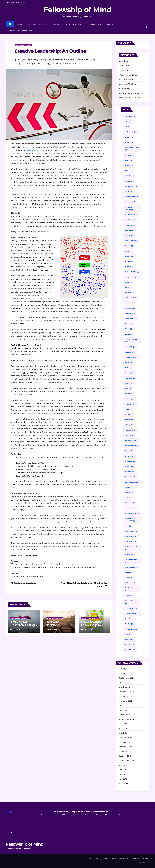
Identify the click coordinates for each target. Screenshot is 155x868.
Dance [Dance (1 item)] (128, 251)
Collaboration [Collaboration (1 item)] (131, 186)
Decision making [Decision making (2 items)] (132, 272)
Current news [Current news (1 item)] (131, 241)
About (57, 24)
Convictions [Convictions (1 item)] (130, 220)
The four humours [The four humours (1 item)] (131, 589)
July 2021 (123, 705)
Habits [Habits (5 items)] (128, 324)
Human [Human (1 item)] (128, 334)
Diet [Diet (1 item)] (127, 287)
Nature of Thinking (127, 84)
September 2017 (126, 719)
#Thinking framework (61, 63)
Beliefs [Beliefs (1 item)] (128, 155)
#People (18, 63)
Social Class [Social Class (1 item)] (130, 542)
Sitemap (110, 24)
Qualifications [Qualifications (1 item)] (131, 440)
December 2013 (126, 747)
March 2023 (124, 687)
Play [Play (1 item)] (127, 409)
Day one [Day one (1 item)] (129, 261)
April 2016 (123, 728)
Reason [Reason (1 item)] (129, 451)
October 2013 (125, 756)
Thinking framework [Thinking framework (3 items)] (132, 602)
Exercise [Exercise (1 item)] (129, 303)
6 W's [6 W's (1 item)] (128, 122)
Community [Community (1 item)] (130, 202)
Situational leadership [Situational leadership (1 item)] (130, 520)
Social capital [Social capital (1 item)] (131, 536)
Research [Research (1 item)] (129, 472)
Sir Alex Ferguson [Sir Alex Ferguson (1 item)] (132, 513)
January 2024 (125, 669)
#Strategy (46, 63)
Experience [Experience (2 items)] (130, 308)
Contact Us (94, 24)
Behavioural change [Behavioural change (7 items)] (132, 149)
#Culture (68, 60)
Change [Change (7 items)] (129, 181)
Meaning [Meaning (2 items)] (129, 373)
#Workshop (78, 63)
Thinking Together (38, 24)
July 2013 (123, 770)
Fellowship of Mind (77, 10)
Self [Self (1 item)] (127, 498)
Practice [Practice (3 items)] (129, 420)
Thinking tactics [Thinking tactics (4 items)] (132, 614)
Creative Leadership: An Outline (50, 51)
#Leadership (79, 60)
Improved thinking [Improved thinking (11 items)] (131, 341)
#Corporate (46, 60)
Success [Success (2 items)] (129, 578)
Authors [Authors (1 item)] (129, 137)
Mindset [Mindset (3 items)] (129, 394)
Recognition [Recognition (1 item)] (130, 456)
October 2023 (125, 673)
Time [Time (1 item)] (128, 619)
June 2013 (123, 774)
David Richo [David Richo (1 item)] (130, 256)
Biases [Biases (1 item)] (128, 160)
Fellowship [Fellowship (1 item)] (130, 313)
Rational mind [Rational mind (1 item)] (131, 446)
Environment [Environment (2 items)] (131, 298)
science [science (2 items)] (129, 492)
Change (122, 66)
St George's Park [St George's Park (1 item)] (132, 567)
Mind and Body (126, 79)
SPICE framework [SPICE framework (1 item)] (131, 561)
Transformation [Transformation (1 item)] (131, 629)
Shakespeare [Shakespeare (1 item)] (131, 508)
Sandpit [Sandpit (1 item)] (129, 487)
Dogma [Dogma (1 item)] (128, 293)
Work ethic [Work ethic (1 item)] (130, 640)
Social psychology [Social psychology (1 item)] (131, 548)
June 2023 (124, 683)
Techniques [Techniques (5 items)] (130, 583)
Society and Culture (128, 98)
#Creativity (58, 60)
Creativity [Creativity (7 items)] (130, 230)
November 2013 (126, 751)
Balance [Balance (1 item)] (129, 142)
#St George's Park (32, 63)
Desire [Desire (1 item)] (128, 282)
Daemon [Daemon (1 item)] (129, 246)
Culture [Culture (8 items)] (129, 235)
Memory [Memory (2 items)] (129, 383)
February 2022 (125, 701)
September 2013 (126, 761)
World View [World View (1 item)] (130, 650)
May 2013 (123, 779)
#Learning (91, 60)
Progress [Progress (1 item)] (129, 435)
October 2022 (125, 696)
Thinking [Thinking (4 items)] (129, 596)
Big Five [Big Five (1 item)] (129, 166)
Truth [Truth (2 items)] (128, 634)
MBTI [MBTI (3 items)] (128, 368)
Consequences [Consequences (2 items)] (131, 215)
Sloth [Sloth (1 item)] (128, 526)
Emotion (123, 70)
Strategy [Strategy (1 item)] (129, 572)
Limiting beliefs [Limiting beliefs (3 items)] (132, 357)
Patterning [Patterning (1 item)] (130, 399)
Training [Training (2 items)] (129, 624)
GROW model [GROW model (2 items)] (131, 319)
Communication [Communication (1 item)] (132, 197)
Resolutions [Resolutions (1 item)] (130, 477)
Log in (10, 832)
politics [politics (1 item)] (129, 414)
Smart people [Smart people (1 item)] (131, 531)
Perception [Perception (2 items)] (130, 404)
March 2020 (124, 715)
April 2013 (123, 783)
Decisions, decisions (23, 583)
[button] (147, 27)
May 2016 (123, 724)
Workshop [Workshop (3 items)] (130, 645)
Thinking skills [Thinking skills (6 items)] (131, 608)
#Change (35, 60)
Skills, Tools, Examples (23, 45)
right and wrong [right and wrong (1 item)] (132, 482)
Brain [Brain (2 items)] (128, 171)
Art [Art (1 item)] (127, 127)
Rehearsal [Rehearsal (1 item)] (129, 466)
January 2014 (125, 742)
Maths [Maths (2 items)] (128, 363)
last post (32, 150)
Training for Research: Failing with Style (23, 625)
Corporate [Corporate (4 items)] (130, 225)
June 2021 (123, 710)
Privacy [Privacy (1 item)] (129, 425)
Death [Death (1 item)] (128, 267)
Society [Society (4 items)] (129, 554)
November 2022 (126, 692)
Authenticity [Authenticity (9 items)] (130, 132)
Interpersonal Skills (128, 75)
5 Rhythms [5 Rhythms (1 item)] (130, 116)
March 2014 (124, 733)
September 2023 (127, 678)
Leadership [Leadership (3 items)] (130, 347)
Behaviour (123, 61)
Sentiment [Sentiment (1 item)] (130, 503)
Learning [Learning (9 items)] (129, 352)
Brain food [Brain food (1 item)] (130, 176)
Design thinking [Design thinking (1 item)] (132, 277)
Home (19, 24)
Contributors (74, 24)
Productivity (124, 89)
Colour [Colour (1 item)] (128, 191)
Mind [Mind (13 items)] (128, 389)
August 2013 (124, 765)
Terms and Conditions (21, 30)
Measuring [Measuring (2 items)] (130, 378)
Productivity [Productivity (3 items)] (130, 430)
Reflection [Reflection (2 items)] (130, 461)
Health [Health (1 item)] (128, 329)
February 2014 (125, 738)
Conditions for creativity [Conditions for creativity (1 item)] (130, 208)
